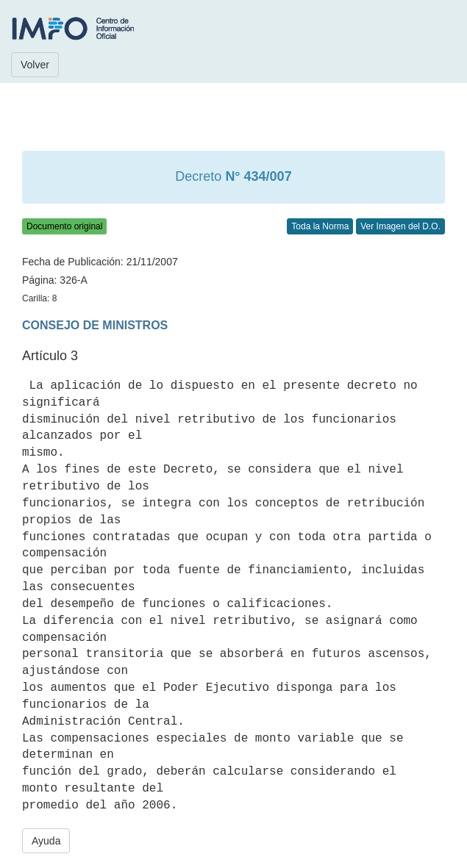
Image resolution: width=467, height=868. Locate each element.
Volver (35, 65)
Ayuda (46, 841)
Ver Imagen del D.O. (400, 226)
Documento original (64, 226)
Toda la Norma (320, 226)
